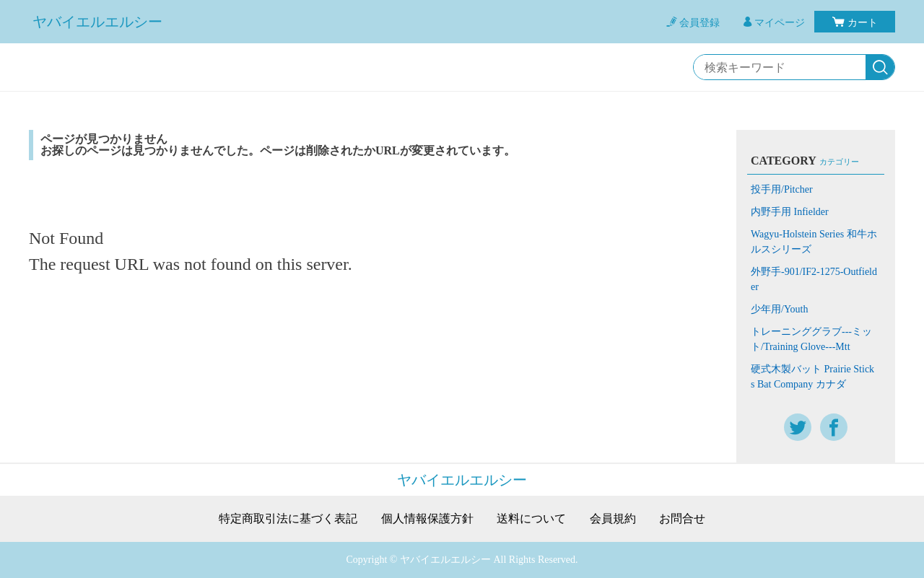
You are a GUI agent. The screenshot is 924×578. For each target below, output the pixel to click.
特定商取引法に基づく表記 (288, 519)
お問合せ (682, 519)
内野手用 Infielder (790, 212)
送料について (531, 519)
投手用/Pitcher (782, 189)
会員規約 (613, 519)
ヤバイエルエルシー (97, 22)
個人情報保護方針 (427, 519)
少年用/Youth (780, 309)
